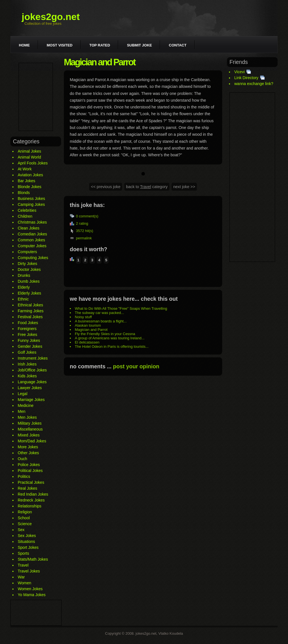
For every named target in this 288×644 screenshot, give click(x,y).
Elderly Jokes (29, 293)
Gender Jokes (30, 346)
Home (24, 45)
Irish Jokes (27, 364)
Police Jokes (29, 465)
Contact (178, 45)
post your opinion (136, 366)
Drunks (24, 275)
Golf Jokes (27, 352)
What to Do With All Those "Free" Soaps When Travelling (121, 308)
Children (25, 216)
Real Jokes (27, 488)
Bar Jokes (26, 181)
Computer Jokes (32, 246)
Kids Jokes (27, 376)
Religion (25, 512)
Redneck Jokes (31, 500)
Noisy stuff (83, 317)
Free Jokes (27, 335)
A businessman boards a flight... (101, 321)
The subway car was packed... (99, 313)
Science (25, 524)
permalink (84, 238)
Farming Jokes (31, 311)
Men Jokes (27, 417)
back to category (147, 187)
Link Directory (246, 78)
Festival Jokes (30, 317)
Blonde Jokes (30, 187)
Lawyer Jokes (30, 388)
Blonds (24, 193)
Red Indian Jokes (33, 494)
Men (22, 411)
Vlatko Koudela (171, 633)
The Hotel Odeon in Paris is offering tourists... (112, 346)
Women (24, 583)
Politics (24, 476)
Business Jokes (31, 199)
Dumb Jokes (29, 281)
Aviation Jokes (30, 175)
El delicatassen (87, 342)
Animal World (29, 157)
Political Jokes (30, 471)
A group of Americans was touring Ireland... (110, 338)
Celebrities (27, 210)
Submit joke (139, 45)
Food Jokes (28, 323)
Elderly (24, 287)
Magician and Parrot (91, 330)
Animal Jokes (29, 151)
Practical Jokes (31, 482)
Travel (23, 565)
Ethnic (23, 299)
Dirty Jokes (27, 264)
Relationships (30, 506)
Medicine (26, 405)
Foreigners (27, 329)
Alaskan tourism (88, 325)
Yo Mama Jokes (32, 595)
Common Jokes (31, 240)
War (21, 577)
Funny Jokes (29, 340)
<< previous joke (106, 187)
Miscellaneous (30, 429)
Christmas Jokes (32, 222)
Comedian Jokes (32, 234)
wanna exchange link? (254, 84)
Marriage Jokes (31, 400)
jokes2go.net (51, 17)
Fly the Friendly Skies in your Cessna (105, 334)
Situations (26, 542)
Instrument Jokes (33, 358)
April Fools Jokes (33, 163)
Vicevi (239, 72)
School (24, 518)
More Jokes (28, 447)
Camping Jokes (31, 204)
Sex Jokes (27, 536)
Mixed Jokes (29, 435)
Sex (21, 530)
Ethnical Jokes (30, 305)
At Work (25, 169)
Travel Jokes (29, 571)
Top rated (100, 45)
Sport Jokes (28, 547)
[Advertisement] (36, 97)
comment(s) (89, 216)
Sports (23, 553)
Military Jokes (30, 423)
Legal (22, 394)
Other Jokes (28, 453)
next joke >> (184, 187)
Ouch (22, 459)
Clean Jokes (29, 228)
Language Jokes (32, 382)
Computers (27, 252)
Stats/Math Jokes (33, 559)
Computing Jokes (33, 258)
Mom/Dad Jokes (32, 441)
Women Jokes (30, 589)
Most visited (60, 45)
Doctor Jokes (29, 269)
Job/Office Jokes (32, 370)
